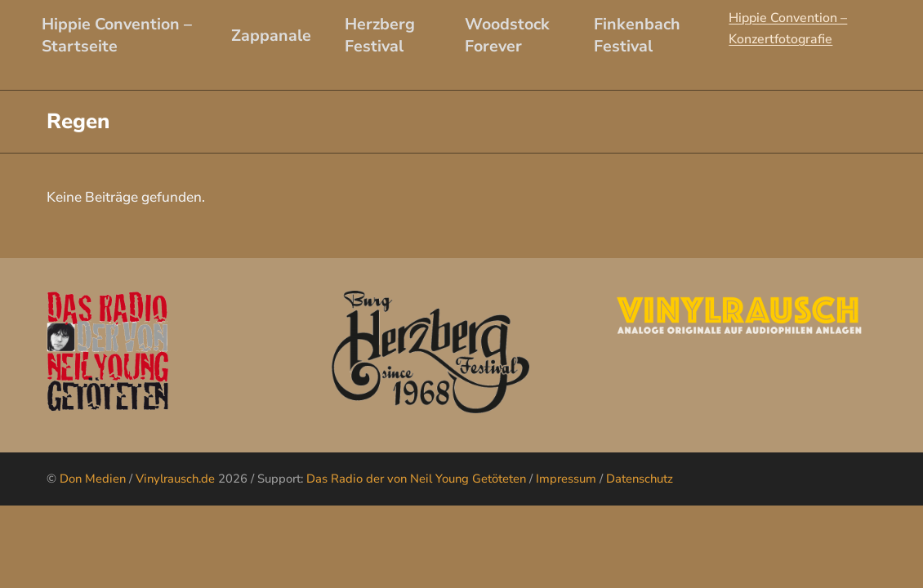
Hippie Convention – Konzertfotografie (788, 29)
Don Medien (93, 479)
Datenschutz (640, 479)
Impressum (566, 479)
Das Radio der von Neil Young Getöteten (416, 479)
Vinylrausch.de (175, 479)
